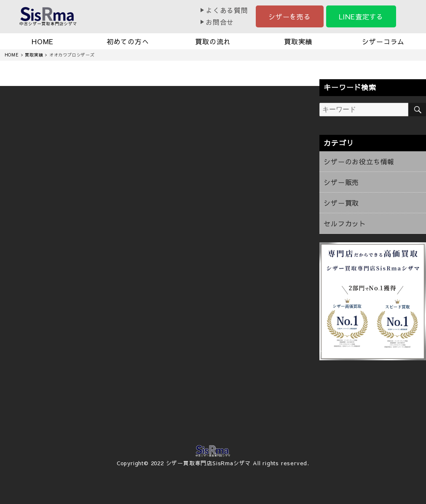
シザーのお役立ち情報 (359, 161)
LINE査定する (361, 16)
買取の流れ (213, 41)
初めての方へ (128, 41)
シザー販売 (341, 182)
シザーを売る (290, 16)
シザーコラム (383, 41)
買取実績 (298, 41)
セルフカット (345, 223)
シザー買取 (341, 203)
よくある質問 (227, 10)
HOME (43, 41)
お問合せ (220, 22)
